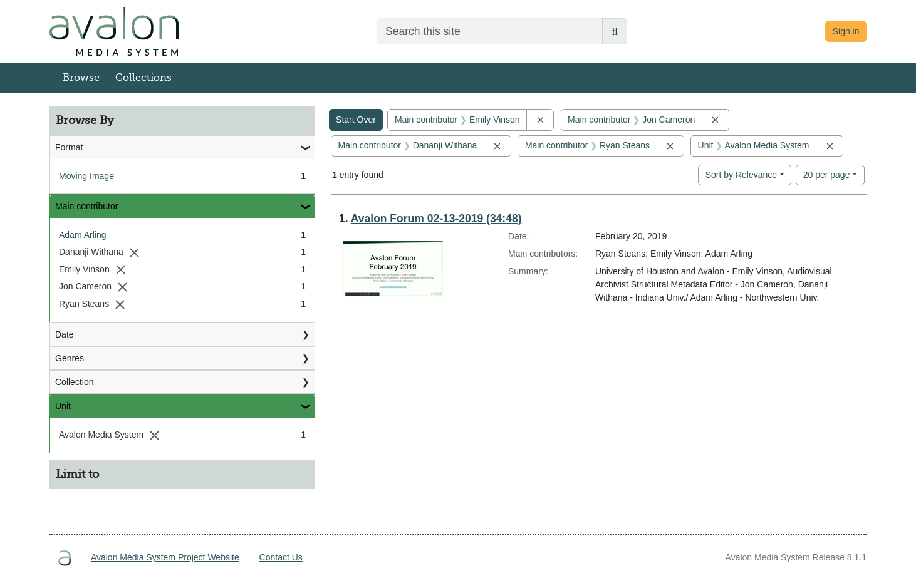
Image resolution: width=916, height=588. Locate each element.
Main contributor (86, 206)
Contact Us (281, 557)
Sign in (846, 31)
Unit (63, 406)
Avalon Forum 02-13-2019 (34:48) (436, 219)
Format (69, 147)
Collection (74, 382)
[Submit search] (615, 31)
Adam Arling (82, 235)
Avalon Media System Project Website (165, 557)
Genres (70, 358)
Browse (81, 78)
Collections (143, 78)
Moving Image (86, 176)
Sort (741, 175)
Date (65, 334)
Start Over (356, 120)
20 (827, 174)
